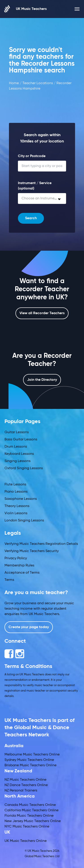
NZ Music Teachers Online (25, 780)
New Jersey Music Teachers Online (33, 821)
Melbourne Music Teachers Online (32, 755)
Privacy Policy (16, 558)
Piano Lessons (16, 492)
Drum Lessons (16, 447)
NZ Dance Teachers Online (26, 785)
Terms (9, 580)
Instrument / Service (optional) (35, 186)
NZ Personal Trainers (21, 791)
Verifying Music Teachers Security (32, 551)
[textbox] (42, 198)
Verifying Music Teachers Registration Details (41, 544)
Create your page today (29, 627)
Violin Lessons (16, 513)
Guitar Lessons (17, 432)
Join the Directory (42, 380)
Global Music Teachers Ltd (42, 856)
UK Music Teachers (26, 9)
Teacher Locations (38, 83)
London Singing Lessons (24, 521)
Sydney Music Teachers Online (29, 760)
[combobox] (42, 198)
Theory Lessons (17, 506)
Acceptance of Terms (22, 573)
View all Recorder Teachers (42, 313)
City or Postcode (32, 156)
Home (14, 83)
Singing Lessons (17, 461)
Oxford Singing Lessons (24, 468)
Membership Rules (19, 566)
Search (31, 218)
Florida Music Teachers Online (29, 816)
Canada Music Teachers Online (30, 805)
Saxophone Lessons (21, 499)
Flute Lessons (15, 485)
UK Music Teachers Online (26, 841)
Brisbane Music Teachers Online (30, 765)
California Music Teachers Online (31, 810)
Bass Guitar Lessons (21, 440)
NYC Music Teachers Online (27, 827)
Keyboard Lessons (19, 454)
